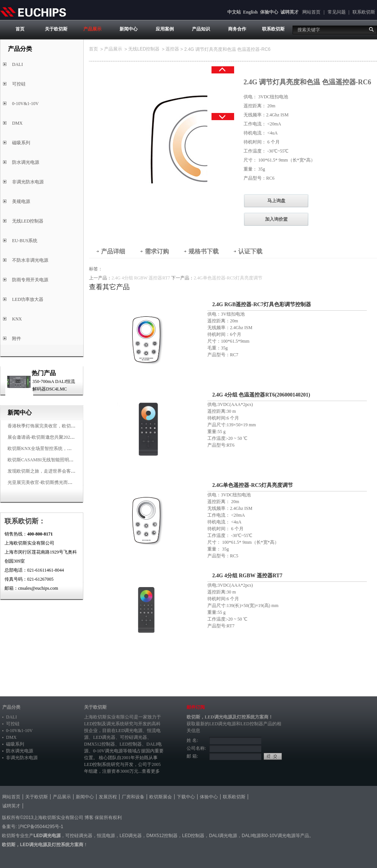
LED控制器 (131, 744)
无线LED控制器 (28, 221)
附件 (17, 339)
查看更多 (151, 771)
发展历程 (108, 797)
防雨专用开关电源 (30, 280)
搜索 (371, 29)
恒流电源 (106, 836)
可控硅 (19, 84)
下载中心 (186, 797)
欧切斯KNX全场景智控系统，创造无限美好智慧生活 (60, 448)
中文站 (234, 12)
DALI (18, 64)
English (251, 12)
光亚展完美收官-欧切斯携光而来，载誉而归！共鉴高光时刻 (67, 482)
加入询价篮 (276, 219)
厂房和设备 (133, 797)
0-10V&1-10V (25, 104)
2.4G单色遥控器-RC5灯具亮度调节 (228, 278)
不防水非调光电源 (30, 260)
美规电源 (21, 201)
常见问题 (337, 12)
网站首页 (311, 12)
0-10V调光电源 (108, 751)
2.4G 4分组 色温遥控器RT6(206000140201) (261, 395)
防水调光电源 (26, 162)
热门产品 (44, 373)
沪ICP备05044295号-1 (41, 827)
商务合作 (237, 29)
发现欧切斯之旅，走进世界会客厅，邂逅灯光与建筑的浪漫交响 (71, 471)
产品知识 (201, 29)
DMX (17, 123)
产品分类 (11, 707)
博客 (89, 818)
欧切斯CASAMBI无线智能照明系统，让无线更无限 (59, 460)
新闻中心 (129, 29)
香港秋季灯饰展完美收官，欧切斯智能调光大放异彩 (60, 426)
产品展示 (92, 29)
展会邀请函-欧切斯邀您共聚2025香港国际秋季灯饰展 (60, 437)
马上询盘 (276, 201)
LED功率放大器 (28, 299)
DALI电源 (251, 836)
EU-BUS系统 (25, 241)
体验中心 (269, 12)
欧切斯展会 (161, 797)
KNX (17, 319)
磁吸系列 (21, 143)
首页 (20, 29)
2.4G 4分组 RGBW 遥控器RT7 (141, 278)
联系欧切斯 (364, 12)
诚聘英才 (290, 12)
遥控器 (172, 49)
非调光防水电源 (28, 182)
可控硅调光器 (133, 737)
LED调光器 (104, 737)
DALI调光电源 (223, 836)
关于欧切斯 (56, 29)
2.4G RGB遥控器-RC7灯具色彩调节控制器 (262, 304)
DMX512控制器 (100, 744)
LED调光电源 (129, 731)
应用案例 (165, 29)
